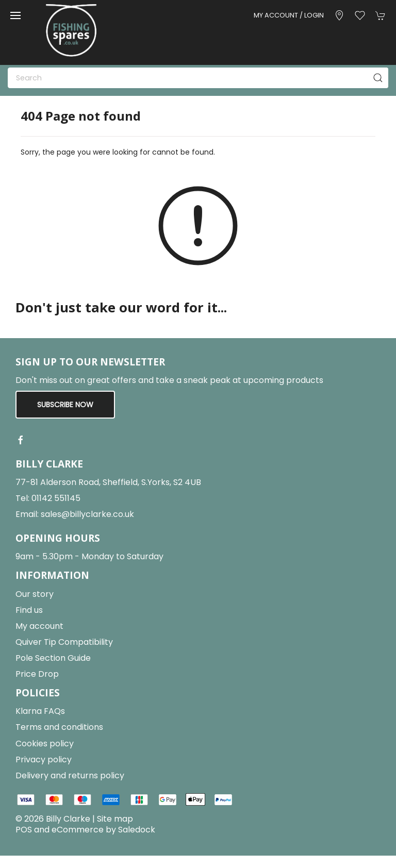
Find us (29, 610)
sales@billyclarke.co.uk (87, 514)
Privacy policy (44, 760)
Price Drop (37, 674)
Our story (35, 594)
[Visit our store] (339, 15)
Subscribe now (65, 405)
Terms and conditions (59, 727)
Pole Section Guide (53, 658)
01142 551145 (56, 498)
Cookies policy (45, 744)
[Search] (198, 78)
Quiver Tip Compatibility (64, 642)
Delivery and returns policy (70, 775)
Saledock (137, 830)
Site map (115, 819)
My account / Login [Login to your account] (289, 15)
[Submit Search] (378, 78)
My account (39, 626)
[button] (15, 15)
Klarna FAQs (40, 711)
